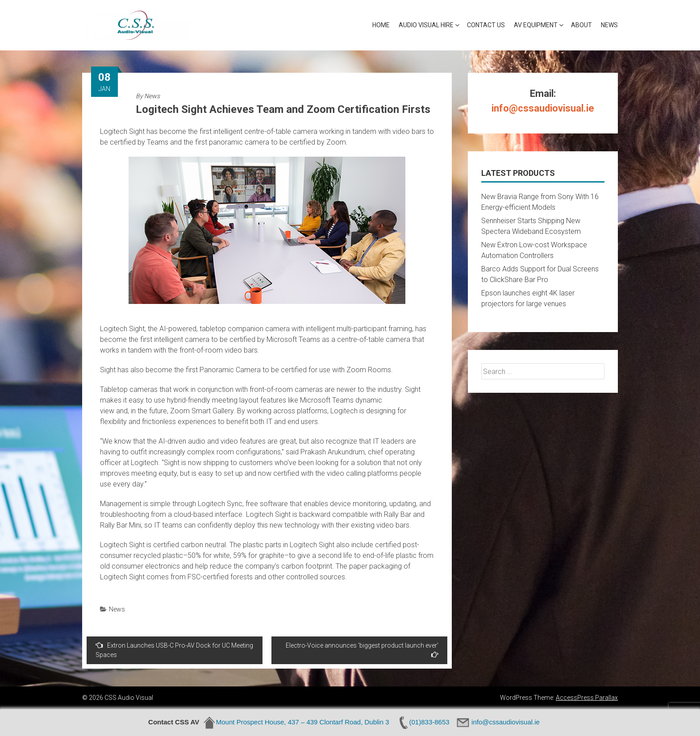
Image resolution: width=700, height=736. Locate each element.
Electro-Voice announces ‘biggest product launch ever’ (362, 650)
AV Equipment (536, 25)
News (609, 25)
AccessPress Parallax (587, 698)
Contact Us (486, 25)
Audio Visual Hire (426, 25)
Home (381, 25)
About (581, 25)
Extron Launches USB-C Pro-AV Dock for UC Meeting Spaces (174, 650)
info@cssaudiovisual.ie (543, 108)
